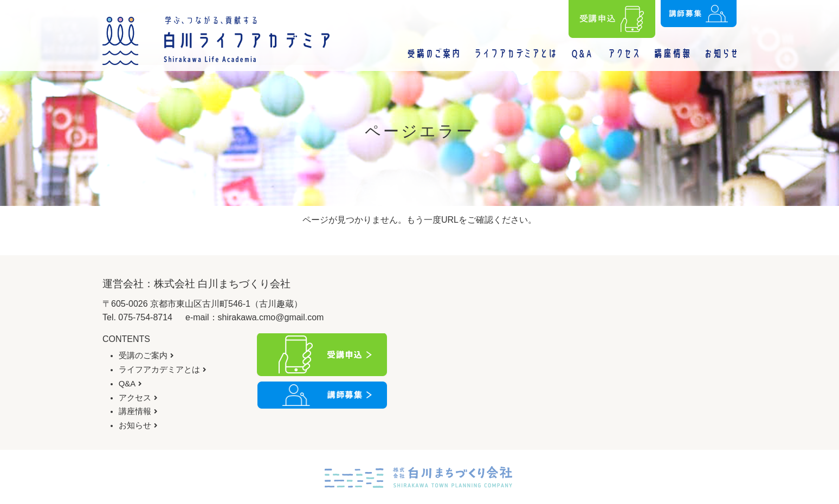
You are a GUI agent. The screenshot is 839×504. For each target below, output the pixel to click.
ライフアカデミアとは (159, 370)
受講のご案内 (143, 356)
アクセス (135, 398)
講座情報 (135, 411)
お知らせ (135, 425)
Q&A (127, 384)
